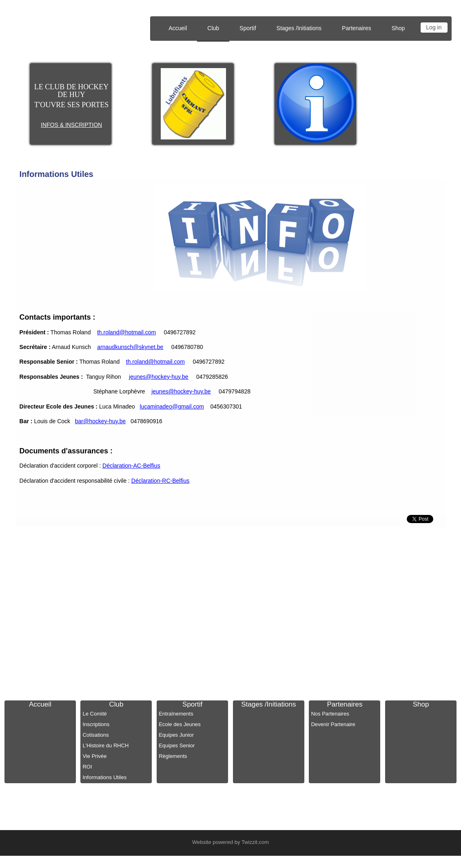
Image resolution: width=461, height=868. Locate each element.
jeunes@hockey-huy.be (158, 377)
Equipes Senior (177, 745)
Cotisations (95, 735)
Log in (434, 27)
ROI (87, 767)
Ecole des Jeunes (180, 724)
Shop (398, 28)
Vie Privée (94, 756)
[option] (194, 104)
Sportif (192, 704)
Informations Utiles (57, 174)
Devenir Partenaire (333, 724)
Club (116, 704)
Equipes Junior (176, 735)
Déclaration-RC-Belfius (160, 481)
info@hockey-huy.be (326, 569)
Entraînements (176, 714)
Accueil (178, 28)
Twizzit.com (255, 842)
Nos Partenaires (330, 714)
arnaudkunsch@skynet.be (130, 347)
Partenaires (345, 704)
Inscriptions (96, 724)
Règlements (173, 756)
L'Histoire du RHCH (105, 745)
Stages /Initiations (299, 28)
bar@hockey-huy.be (100, 421)
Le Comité (94, 714)
